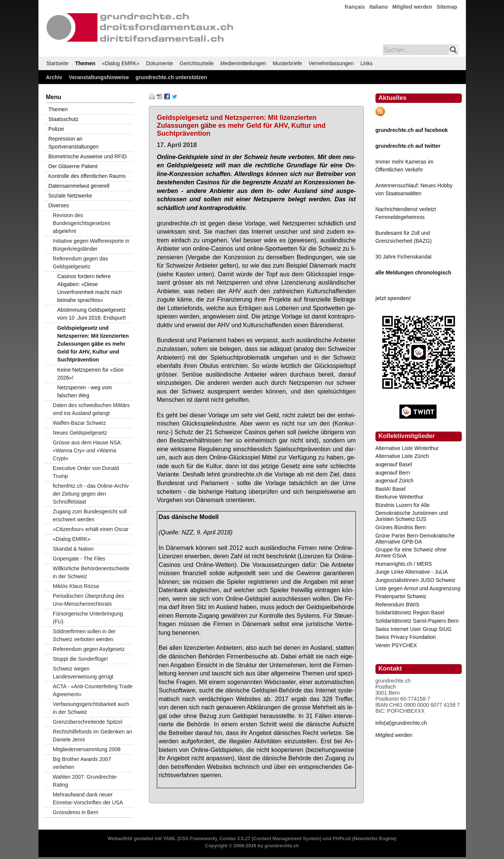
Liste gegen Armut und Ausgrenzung (418, 588)
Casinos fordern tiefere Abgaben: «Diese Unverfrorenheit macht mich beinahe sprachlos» (90, 288)
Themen (85, 63)
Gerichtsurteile (197, 63)
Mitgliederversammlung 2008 (87, 749)
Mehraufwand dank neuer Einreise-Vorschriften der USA (88, 799)
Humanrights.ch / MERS (404, 564)
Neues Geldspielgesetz (80, 433)
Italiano (379, 7)
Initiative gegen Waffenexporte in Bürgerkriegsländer (91, 245)
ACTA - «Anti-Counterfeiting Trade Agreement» (93, 690)
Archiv (54, 77)
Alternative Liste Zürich (402, 456)
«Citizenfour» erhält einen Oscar (91, 529)
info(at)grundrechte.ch (401, 723)
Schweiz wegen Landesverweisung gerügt (83, 673)
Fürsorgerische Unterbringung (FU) (88, 618)
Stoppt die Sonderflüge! (80, 659)
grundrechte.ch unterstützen (172, 77)
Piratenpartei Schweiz (401, 596)
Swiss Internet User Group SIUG (414, 629)
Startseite (57, 63)
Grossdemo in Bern (76, 812)
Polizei (56, 129)
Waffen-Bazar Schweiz (79, 423)
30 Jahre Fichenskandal (404, 257)
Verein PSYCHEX (396, 645)
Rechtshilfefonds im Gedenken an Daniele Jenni (92, 736)
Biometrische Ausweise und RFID (87, 156)
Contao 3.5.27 (235, 839)
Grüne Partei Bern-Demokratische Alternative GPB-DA (415, 539)
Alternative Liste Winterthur (407, 448)
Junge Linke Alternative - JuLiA (412, 572)
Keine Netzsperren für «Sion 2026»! (90, 374)
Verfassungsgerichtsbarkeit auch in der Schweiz (91, 708)
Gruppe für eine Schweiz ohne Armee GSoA (411, 553)
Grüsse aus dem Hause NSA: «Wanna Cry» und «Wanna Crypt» (87, 450)
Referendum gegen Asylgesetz (89, 649)
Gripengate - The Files (79, 559)
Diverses (58, 205)
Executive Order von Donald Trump (86, 472)
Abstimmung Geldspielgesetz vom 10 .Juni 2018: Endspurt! (92, 314)
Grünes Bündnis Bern (401, 527)
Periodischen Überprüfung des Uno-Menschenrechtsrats (88, 600)
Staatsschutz (63, 119)
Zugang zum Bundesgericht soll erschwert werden (90, 515)
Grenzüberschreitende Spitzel (87, 722)
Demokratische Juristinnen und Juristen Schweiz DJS (412, 516)
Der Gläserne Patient (73, 166)
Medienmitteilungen (243, 63)
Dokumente (159, 63)
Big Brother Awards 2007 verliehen (82, 763)
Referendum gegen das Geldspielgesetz (80, 263)
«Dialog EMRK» (121, 63)
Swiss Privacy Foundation (406, 637)
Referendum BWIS (398, 605)
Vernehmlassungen (331, 63)
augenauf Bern (393, 473)
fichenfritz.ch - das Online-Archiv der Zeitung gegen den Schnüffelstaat (91, 494)
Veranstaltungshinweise (99, 77)
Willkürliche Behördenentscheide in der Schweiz (91, 572)
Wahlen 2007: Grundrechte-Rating (85, 781)
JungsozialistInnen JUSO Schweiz (415, 580)
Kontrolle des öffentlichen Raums (87, 176)
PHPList (342, 839)
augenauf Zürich (394, 481)
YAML (169, 839)
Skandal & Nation (73, 549)
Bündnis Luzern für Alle (403, 505)
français (355, 7)
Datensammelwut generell (79, 186)
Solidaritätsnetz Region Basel (410, 612)
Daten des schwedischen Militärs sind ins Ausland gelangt (91, 409)
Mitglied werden (412, 7)
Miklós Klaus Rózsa (76, 586)
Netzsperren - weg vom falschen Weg (85, 391)
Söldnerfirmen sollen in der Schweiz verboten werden (84, 635)
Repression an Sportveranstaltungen (73, 143)
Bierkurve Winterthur (400, 497)
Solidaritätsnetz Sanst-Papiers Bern (417, 621)
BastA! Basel (391, 489)
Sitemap (447, 7)
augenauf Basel (394, 464)
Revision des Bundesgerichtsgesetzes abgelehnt (82, 223)
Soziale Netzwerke (70, 196)
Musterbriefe (287, 63)
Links (367, 63)
